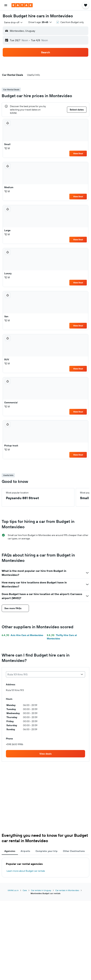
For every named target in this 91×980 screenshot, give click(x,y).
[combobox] (14, 22)
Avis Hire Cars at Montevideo (22, 635)
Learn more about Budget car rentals (26, 871)
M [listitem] (7, 148)
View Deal (78, 153)
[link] (45, 754)
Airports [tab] (25, 851)
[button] (6, 5)
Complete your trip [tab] (47, 851)
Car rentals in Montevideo (67, 890)
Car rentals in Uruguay (41, 890)
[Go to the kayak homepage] (22, 5)
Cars (25, 890)
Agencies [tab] (10, 851)
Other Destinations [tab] (74, 851)
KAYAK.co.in (13, 890)
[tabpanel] (45, 868)
